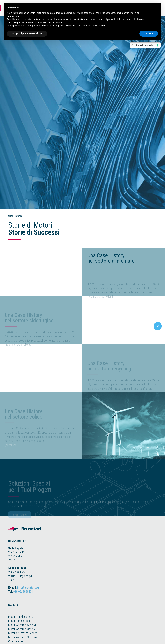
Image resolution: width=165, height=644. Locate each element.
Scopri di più (20, 518)
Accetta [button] (149, 33)
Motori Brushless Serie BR (23, 617)
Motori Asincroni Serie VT (22, 629)
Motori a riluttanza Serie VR (23, 633)
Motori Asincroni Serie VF (22, 625)
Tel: (21, 592)
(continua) (93, 304)
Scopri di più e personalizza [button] (27, 33)
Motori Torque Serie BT (21, 621)
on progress (12, 352)
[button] (157, 8)
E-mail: (24, 587)
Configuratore (16, 641)
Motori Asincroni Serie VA (22, 637)
